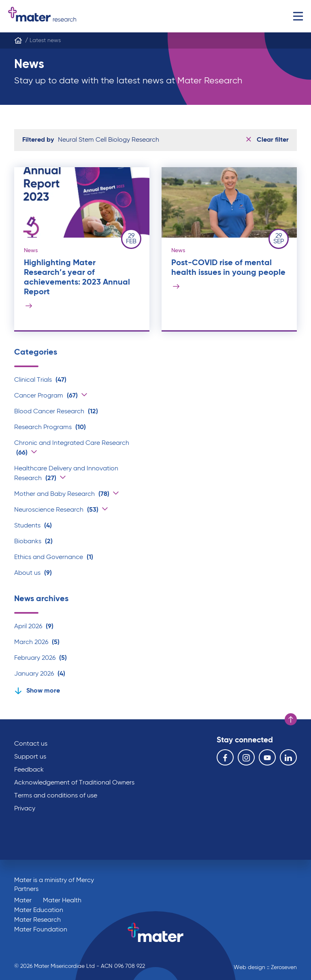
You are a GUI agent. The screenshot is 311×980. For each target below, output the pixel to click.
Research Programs (50, 427)
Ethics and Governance (54, 557)
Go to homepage (42, 16)
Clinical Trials (40, 380)
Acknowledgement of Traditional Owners (74, 783)
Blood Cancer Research (56, 412)
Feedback (29, 770)
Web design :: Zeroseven (265, 967)
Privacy (25, 809)
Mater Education (39, 910)
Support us (30, 757)
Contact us (31, 744)
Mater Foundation (41, 930)
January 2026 (40, 674)
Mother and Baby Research (62, 494)
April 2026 (34, 627)
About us (33, 573)
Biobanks (33, 542)
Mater (23, 901)
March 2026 (37, 642)
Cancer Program (46, 396)
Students (33, 526)
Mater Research (37, 920)
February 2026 (40, 658)
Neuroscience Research (56, 510)
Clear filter (267, 140)
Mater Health (62, 901)
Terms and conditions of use (56, 796)
